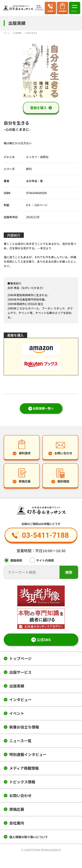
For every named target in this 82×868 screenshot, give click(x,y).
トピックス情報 (22, 782)
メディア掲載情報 (24, 768)
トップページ (20, 658)
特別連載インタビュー (28, 754)
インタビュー (20, 700)
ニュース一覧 (20, 741)
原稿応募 (17, 809)
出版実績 (17, 686)
